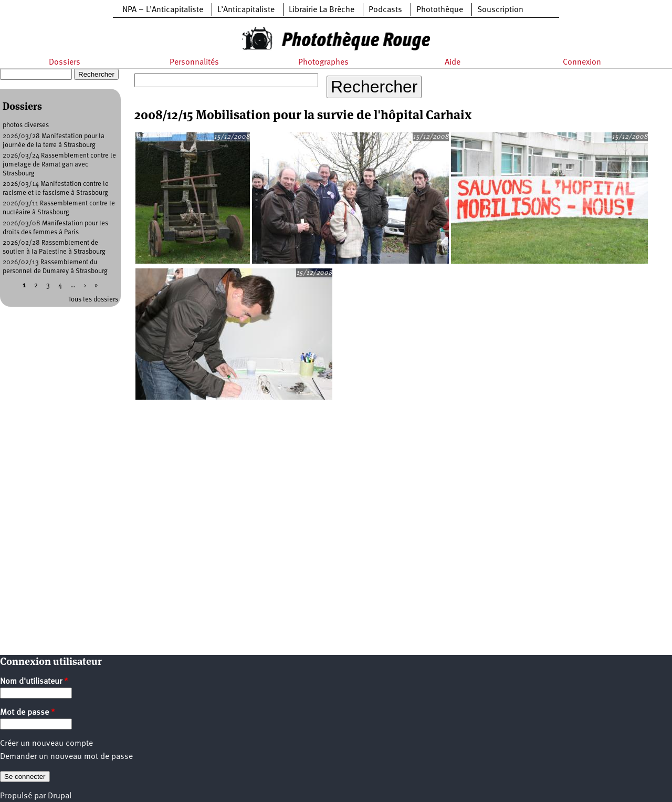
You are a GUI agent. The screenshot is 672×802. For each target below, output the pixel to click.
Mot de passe (28, 713)
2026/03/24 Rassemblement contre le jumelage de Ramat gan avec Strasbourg (59, 165)
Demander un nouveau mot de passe (66, 757)
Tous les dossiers (93, 300)
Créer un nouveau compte (46, 744)
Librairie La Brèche (322, 10)
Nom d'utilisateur (34, 682)
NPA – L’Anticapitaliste (163, 10)
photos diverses (26, 125)
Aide (453, 63)
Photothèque (440, 10)
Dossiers (65, 63)
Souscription (500, 10)
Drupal (60, 796)
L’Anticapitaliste (246, 10)
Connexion (582, 63)
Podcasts (385, 10)
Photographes (323, 63)
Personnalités (194, 63)
